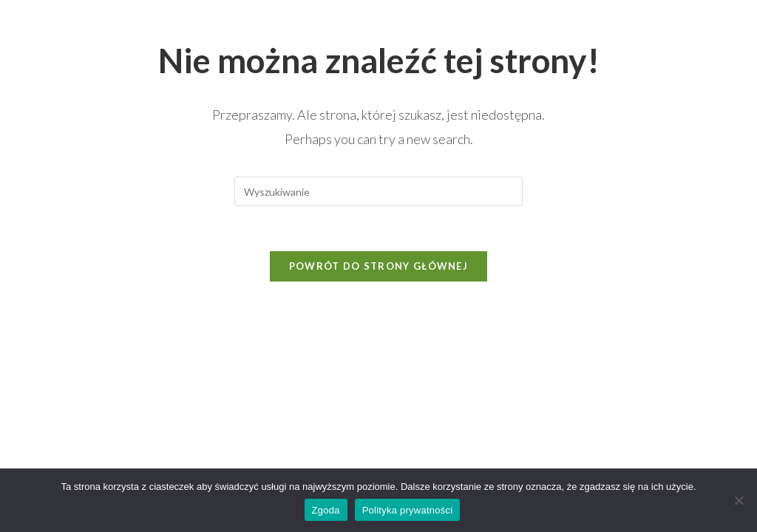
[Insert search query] (378, 191)
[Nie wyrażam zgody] (739, 500)
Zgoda (326, 510)
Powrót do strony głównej (378, 266)
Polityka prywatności (408, 510)
